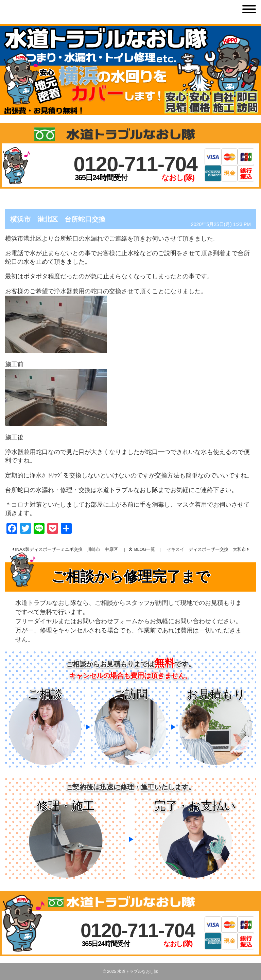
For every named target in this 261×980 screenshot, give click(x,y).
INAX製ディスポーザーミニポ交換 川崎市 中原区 (66, 549)
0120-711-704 (135, 164)
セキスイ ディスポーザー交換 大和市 (206, 549)
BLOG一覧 (142, 549)
